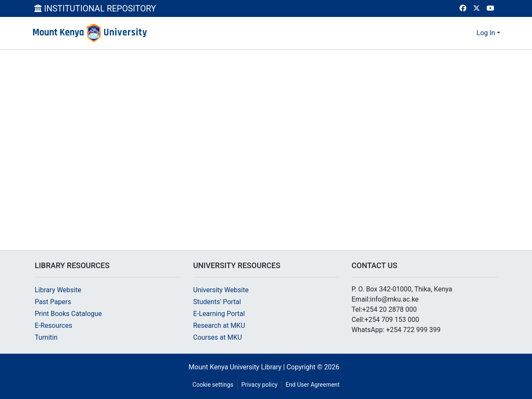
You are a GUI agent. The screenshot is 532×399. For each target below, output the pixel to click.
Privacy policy (259, 385)
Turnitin (46, 337)
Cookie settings (213, 385)
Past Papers (53, 302)
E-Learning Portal (219, 314)
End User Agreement (312, 385)
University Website (221, 290)
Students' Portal (217, 302)
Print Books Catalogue (68, 314)
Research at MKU (219, 326)
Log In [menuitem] (486, 33)
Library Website (58, 290)
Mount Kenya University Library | (237, 367)
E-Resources (53, 326)
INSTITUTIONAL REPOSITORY (95, 8)
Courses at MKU (218, 337)
